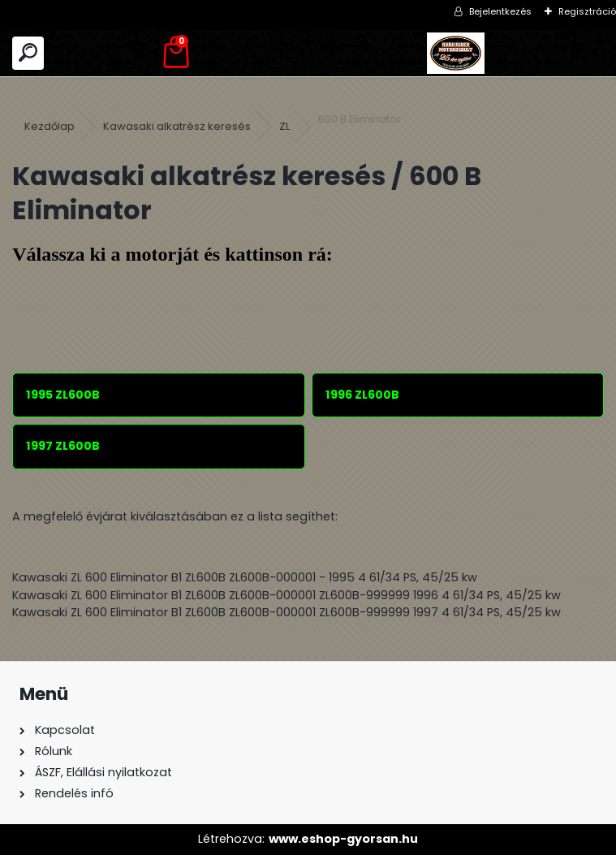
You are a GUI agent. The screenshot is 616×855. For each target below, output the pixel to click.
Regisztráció (587, 11)
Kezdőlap (50, 126)
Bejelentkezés (500, 11)
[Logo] (456, 53)
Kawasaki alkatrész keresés (177, 126)
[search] (28, 53)
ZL (284, 126)
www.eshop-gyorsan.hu (343, 839)
